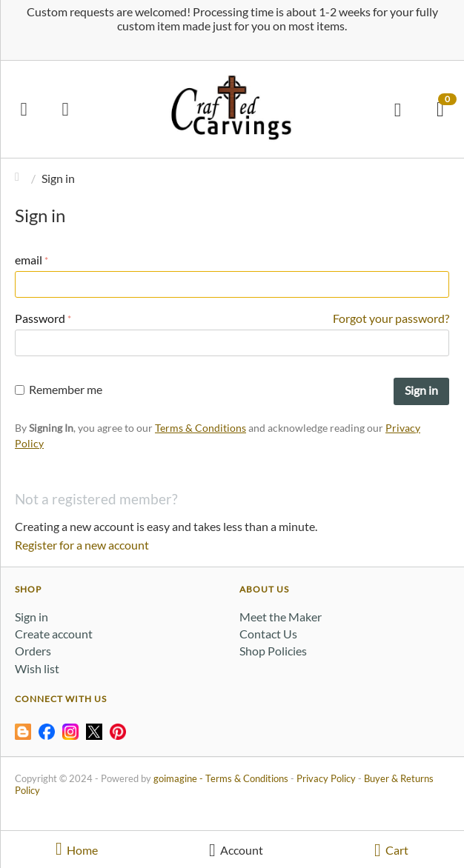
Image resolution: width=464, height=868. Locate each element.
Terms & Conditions (200, 428)
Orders (33, 651)
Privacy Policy (326, 778)
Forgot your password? (391, 318)
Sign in (421, 390)
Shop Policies (273, 651)
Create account (54, 634)
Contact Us (268, 634)
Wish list (37, 668)
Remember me (59, 389)
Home (21, 178)
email (29, 260)
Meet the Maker (281, 617)
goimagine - (179, 778)
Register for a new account (82, 545)
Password (40, 318)
